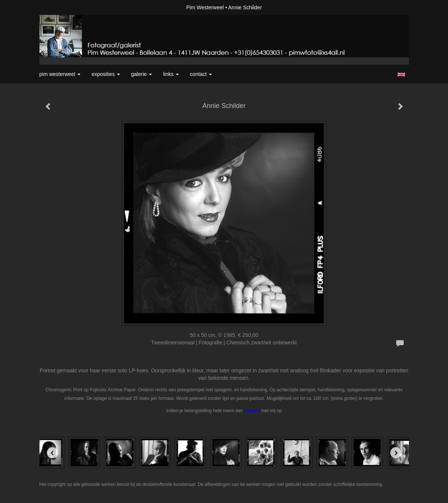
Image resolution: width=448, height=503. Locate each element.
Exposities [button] (106, 74)
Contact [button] (201, 74)
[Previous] (53, 453)
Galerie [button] (142, 74)
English (401, 74)
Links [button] (171, 74)
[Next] (396, 453)
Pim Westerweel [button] (60, 74)
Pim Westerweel (205, 7)
